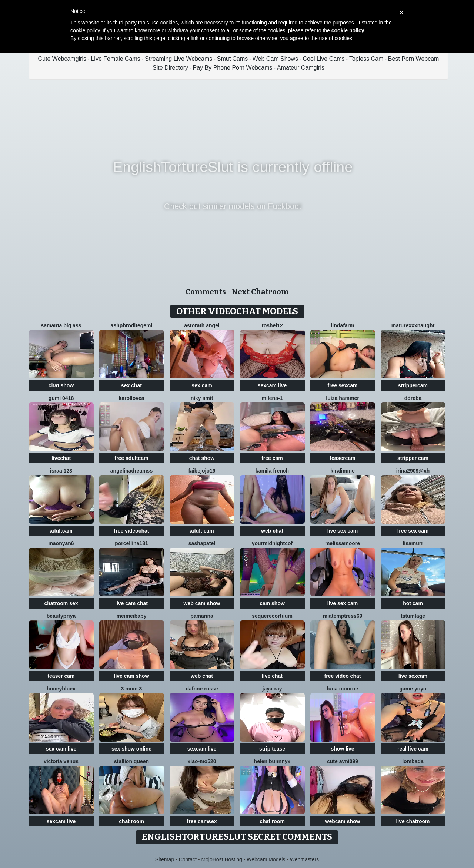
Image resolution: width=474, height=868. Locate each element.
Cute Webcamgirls (62, 59)
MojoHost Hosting (222, 859)
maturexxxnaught (413, 325)
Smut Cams (233, 59)
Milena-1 (272, 398)
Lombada (413, 761)
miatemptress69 (343, 616)
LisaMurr (413, 543)
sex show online (131, 749)
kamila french (272, 471)
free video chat (343, 676)
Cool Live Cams (324, 59)
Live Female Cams (115, 59)
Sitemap (165, 859)
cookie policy (348, 30)
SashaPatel (202, 543)
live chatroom (413, 821)
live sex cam (343, 531)
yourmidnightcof (272, 543)
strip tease (272, 749)
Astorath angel (202, 325)
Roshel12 (272, 325)
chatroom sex (61, 603)
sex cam (202, 385)
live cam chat (131, 603)
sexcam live (272, 385)
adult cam (202, 531)
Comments (206, 292)
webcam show (343, 821)
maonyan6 (61, 543)
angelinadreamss (131, 471)
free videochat (132, 531)
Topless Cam (366, 59)
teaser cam (61, 676)
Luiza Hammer (342, 398)
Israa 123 (61, 471)
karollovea (131, 398)
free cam (272, 458)
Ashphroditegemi (132, 325)
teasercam (342, 458)
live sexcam (413, 676)
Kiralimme (342, 471)
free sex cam (413, 531)
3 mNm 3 (132, 689)
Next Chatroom (260, 292)
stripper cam (413, 458)
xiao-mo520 (202, 761)
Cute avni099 (343, 761)
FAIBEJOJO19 (202, 471)
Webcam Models (266, 859)
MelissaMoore (343, 543)
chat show (61, 385)
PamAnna (202, 616)
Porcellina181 (131, 543)
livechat (61, 458)
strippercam (413, 385)
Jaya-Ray (272, 689)
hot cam (413, 603)
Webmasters (304, 859)
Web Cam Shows (275, 59)
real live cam (413, 749)
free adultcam (131, 458)
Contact (188, 859)
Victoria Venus (61, 761)
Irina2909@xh (413, 471)
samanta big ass (61, 325)
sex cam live (61, 749)
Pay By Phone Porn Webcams (233, 68)
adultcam (61, 531)
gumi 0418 (61, 398)
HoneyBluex (61, 689)
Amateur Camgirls (301, 68)
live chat (272, 676)
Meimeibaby (132, 616)
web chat (272, 531)
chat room (131, 821)
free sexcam (343, 385)
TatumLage (413, 616)
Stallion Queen (131, 761)
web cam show (202, 603)
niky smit (202, 398)
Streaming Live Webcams (178, 59)
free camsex (202, 821)
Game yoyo (413, 689)
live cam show (132, 676)
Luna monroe (343, 689)
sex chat (131, 385)
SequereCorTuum (272, 616)
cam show (272, 603)
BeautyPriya (61, 616)
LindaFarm (342, 325)
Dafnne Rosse (202, 689)
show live (342, 749)
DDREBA (413, 398)
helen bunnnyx (272, 761)
